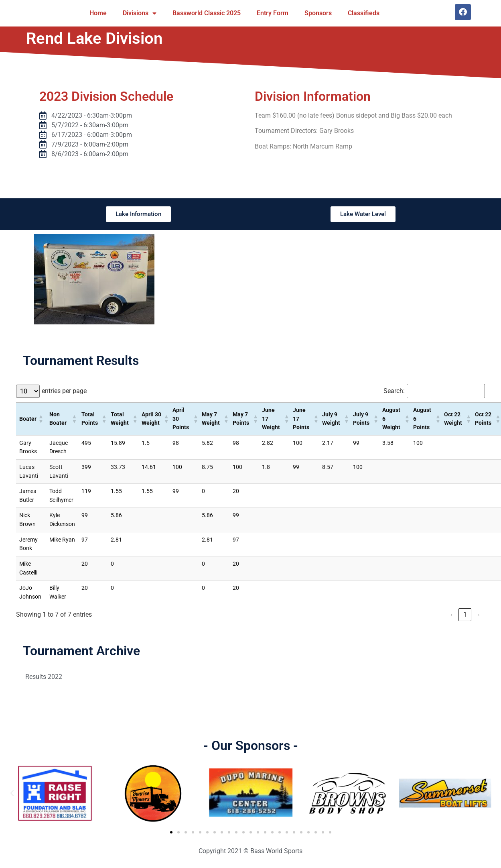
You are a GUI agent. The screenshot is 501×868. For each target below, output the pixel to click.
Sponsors (318, 13)
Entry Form (273, 13)
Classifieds (364, 13)
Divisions (140, 13)
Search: (394, 391)
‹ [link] (451, 614)
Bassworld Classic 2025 (207, 13)
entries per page (64, 391)
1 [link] (465, 614)
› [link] (479, 614)
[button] (41, 419)
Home (98, 13)
